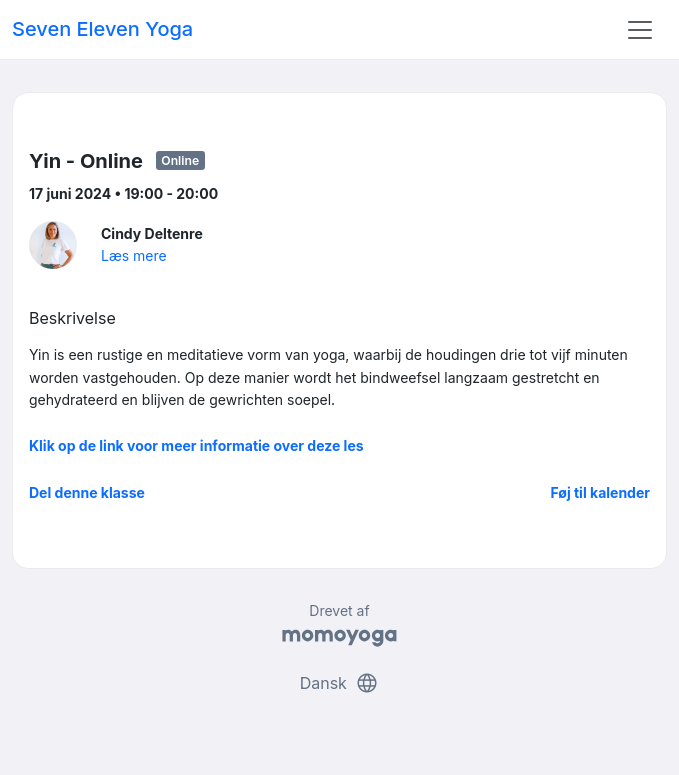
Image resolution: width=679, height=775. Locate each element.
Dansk (340, 683)
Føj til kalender (600, 492)
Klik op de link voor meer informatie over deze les (196, 445)
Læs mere (134, 255)
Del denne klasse (87, 492)
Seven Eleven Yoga (102, 29)
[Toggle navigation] (640, 30)
